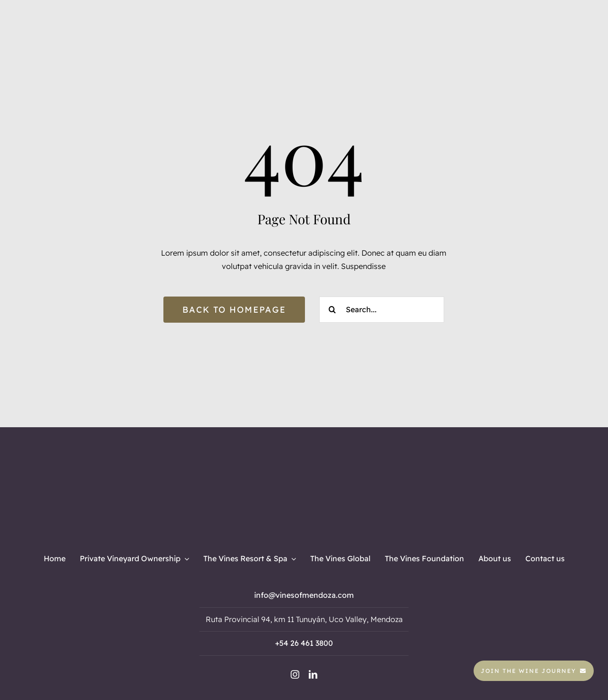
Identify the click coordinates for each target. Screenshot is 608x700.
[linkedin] (313, 674)
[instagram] (295, 674)
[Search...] (382, 310)
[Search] (332, 310)
